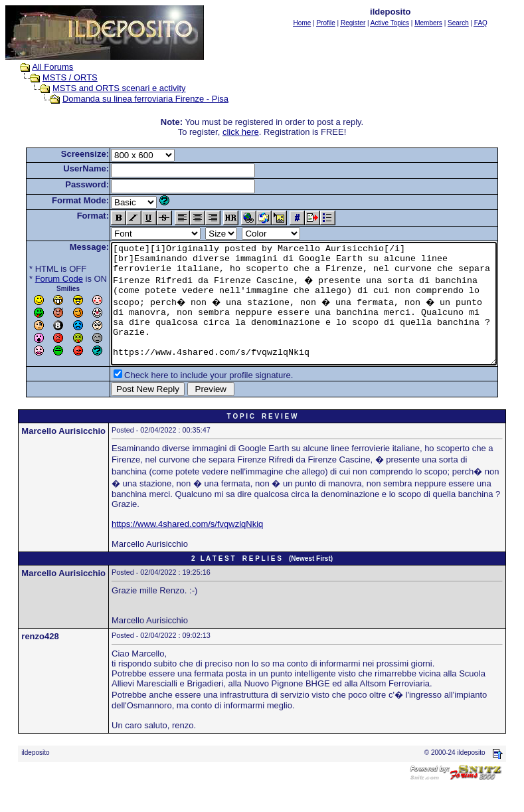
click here (243, 132)
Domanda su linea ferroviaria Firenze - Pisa (133, 99)
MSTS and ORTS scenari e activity (107, 88)
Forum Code (39, 279)
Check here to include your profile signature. (188, 399)
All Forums (40, 67)
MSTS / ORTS (57, 77)
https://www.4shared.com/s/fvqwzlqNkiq (187, 548)
